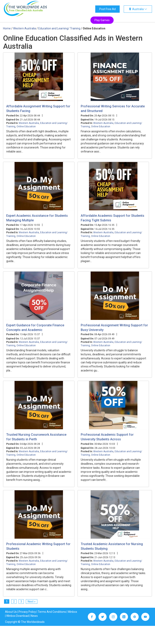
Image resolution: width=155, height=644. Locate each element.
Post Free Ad (107, 9)
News (34, 616)
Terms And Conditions (52, 612)
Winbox (72, 612)
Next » (32, 601)
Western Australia (29, 123)
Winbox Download (18, 616)
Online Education (26, 127)
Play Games (102, 20)
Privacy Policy (27, 612)
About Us (11, 612)
